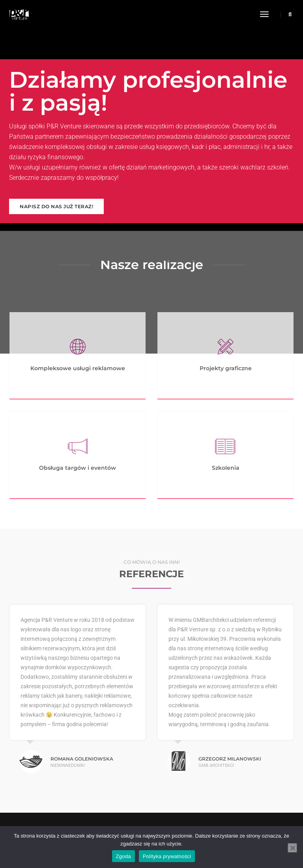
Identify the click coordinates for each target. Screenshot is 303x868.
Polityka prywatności (167, 856)
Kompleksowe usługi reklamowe (78, 368)
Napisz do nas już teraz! (56, 206)
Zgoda (123, 856)
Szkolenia (226, 468)
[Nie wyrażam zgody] (292, 848)
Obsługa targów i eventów (78, 468)
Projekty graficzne (226, 368)
